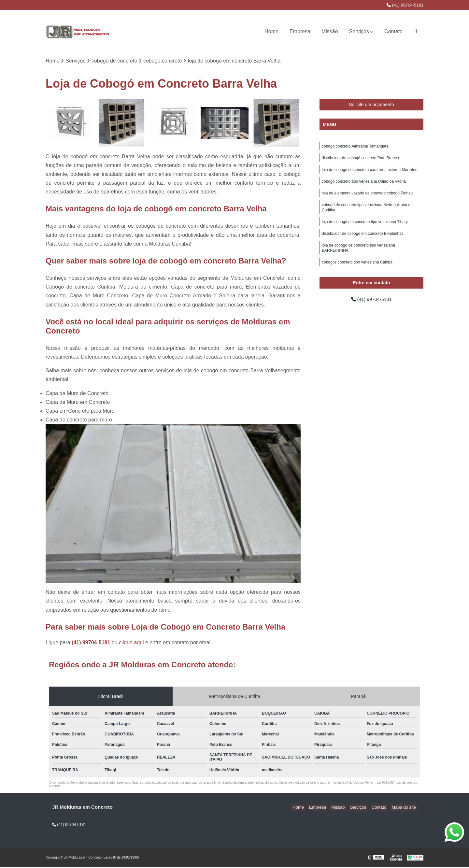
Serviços (359, 31)
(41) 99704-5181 (405, 5)
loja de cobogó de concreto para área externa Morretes (370, 172)
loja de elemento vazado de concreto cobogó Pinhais (368, 197)
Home (271, 31)
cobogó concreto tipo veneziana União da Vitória (364, 184)
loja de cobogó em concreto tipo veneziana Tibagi (365, 227)
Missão (330, 31)
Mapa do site (405, 808)
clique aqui (131, 643)
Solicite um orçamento (371, 105)
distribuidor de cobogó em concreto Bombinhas (363, 240)
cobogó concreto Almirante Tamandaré (355, 147)
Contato (393, 31)
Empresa (300, 31)
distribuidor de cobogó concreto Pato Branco (360, 160)
